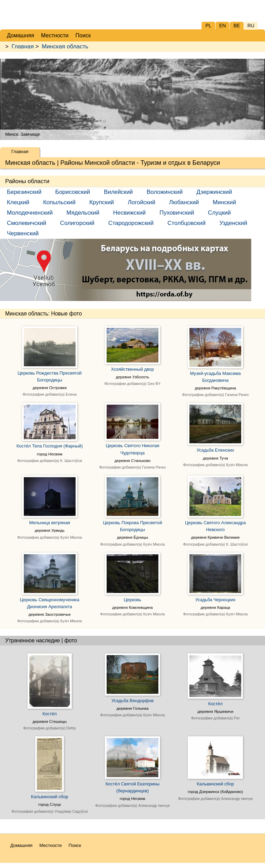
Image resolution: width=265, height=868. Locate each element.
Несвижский (129, 213)
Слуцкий (219, 213)
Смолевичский (27, 223)
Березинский (24, 192)
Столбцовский (187, 223)
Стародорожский (131, 223)
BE (237, 26)
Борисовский (73, 192)
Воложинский (165, 192)
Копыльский (59, 202)
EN (222, 26)
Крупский (102, 202)
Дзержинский (214, 192)
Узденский (233, 223)
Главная (23, 46)
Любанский (184, 202)
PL (208, 26)
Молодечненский (30, 213)
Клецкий (18, 202)
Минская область (65, 46)
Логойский (141, 202)
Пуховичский (177, 213)
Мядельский (83, 213)
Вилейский (118, 192)
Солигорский (77, 223)
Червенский (23, 233)
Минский (225, 202)
